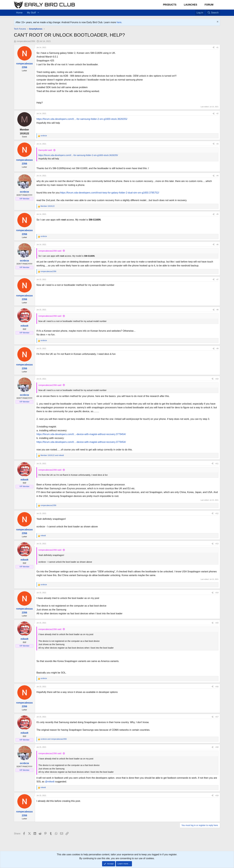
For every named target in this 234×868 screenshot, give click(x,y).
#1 (217, 48)
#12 (217, 513)
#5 (217, 214)
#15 (217, 623)
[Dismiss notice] (217, 22)
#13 (217, 544)
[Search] (213, 13)
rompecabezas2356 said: (50, 251)
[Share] (214, 48)
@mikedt (50, 782)
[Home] (191, 11)
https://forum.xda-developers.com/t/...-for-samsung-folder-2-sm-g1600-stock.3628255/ (82, 119)
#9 (217, 349)
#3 (217, 144)
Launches (190, 5)
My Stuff (31, 13)
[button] (38, 13)
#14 (217, 593)
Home (19, 13)
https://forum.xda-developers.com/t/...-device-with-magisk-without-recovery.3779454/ (81, 434)
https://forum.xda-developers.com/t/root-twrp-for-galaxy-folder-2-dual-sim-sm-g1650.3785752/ (110, 193)
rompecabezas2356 (26, 41)
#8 (217, 310)
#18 (217, 747)
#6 (217, 245)
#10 (217, 379)
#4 (217, 176)
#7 (217, 280)
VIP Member (24, 199)
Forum (209, 5)
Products (170, 5)
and (52, 455)
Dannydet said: (45, 150)
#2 (217, 114)
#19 (217, 796)
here (119, 22)
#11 (217, 464)
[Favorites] (194, 11)
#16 (217, 687)
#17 (217, 717)
